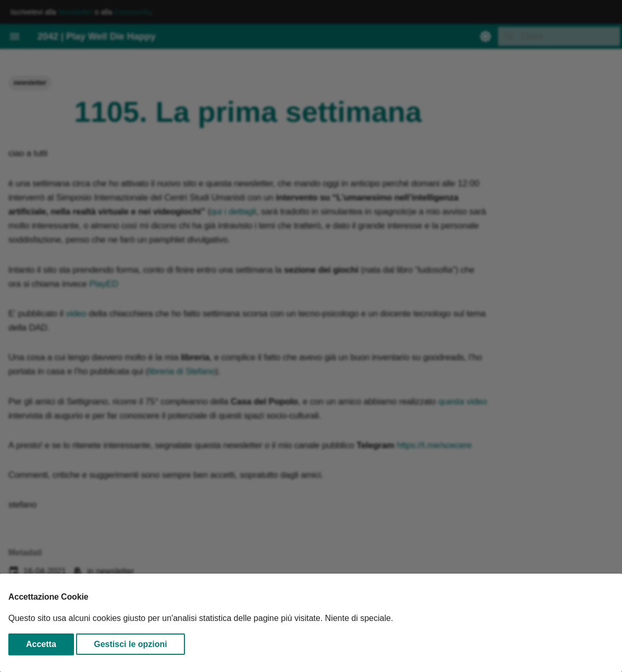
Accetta (41, 644)
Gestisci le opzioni (130, 644)
